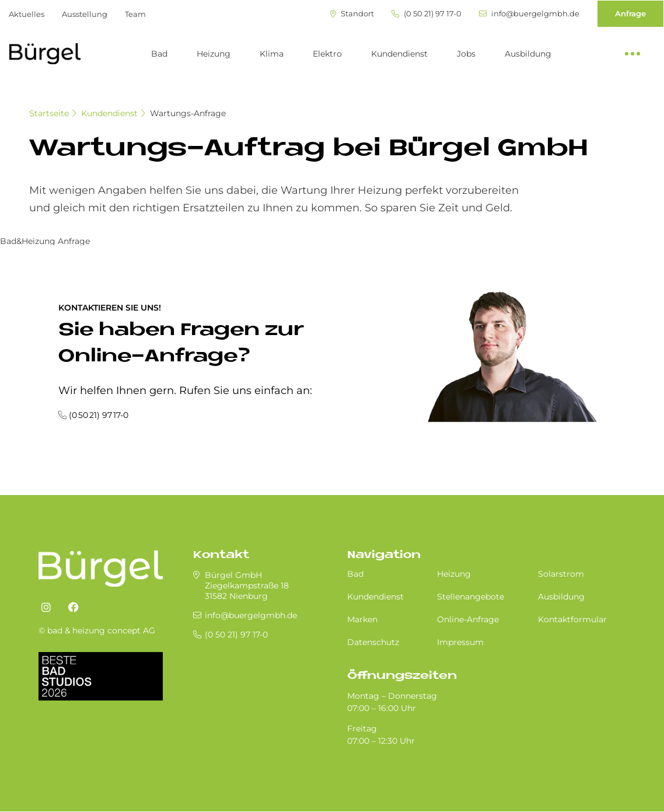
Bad (159, 54)
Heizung (214, 54)
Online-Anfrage (468, 619)
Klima (272, 54)
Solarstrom (561, 574)
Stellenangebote (471, 597)
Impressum (460, 642)
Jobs (466, 54)
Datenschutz (373, 642)
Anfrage (630, 13)
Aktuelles (27, 14)
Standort (352, 14)
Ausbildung (528, 54)
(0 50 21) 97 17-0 (427, 14)
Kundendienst (399, 54)
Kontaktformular (572, 619)
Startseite (49, 113)
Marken (362, 619)
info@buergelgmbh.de (529, 14)
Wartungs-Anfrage (188, 113)
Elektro (327, 54)
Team (135, 14)
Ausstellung (85, 14)
